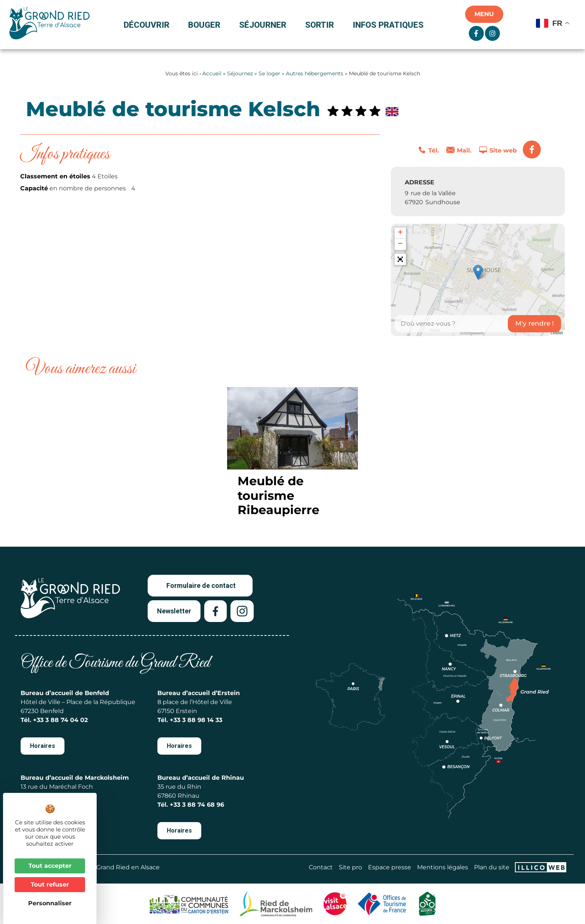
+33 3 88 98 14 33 (196, 720)
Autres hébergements (315, 73)
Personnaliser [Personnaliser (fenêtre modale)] (50, 903)
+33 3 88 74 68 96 (197, 805)
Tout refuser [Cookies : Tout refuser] (50, 884)
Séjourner (265, 25)
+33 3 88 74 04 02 (60, 720)
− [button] (400, 244)
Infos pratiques (388, 25)
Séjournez (240, 73)
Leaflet (557, 333)
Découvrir (148, 25)
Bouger (206, 25)
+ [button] (400, 233)
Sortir (321, 25)
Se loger (269, 73)
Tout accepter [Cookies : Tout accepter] (50, 866)
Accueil (212, 73)
